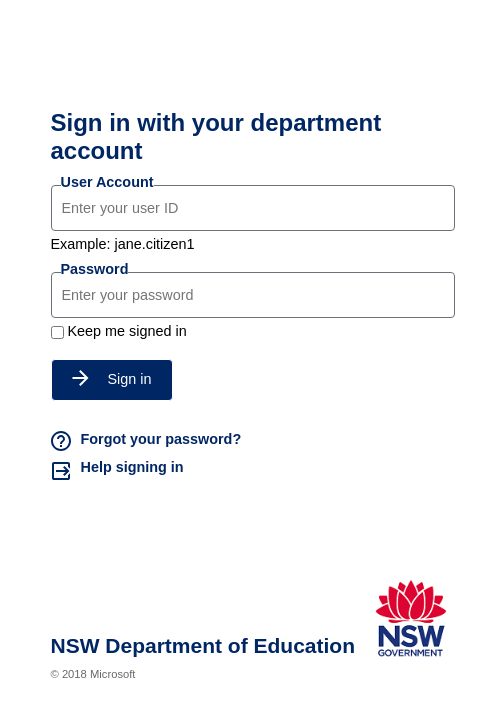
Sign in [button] (112, 379)
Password (95, 269)
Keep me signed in (127, 331)
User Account (107, 182)
